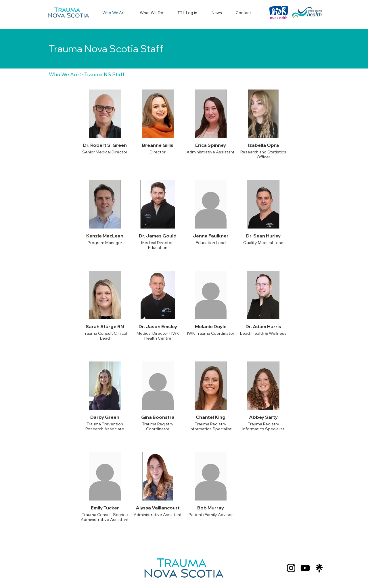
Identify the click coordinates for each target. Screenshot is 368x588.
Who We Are (64, 74)
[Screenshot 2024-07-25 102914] (319, 568)
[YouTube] (305, 568)
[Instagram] (291, 568)
